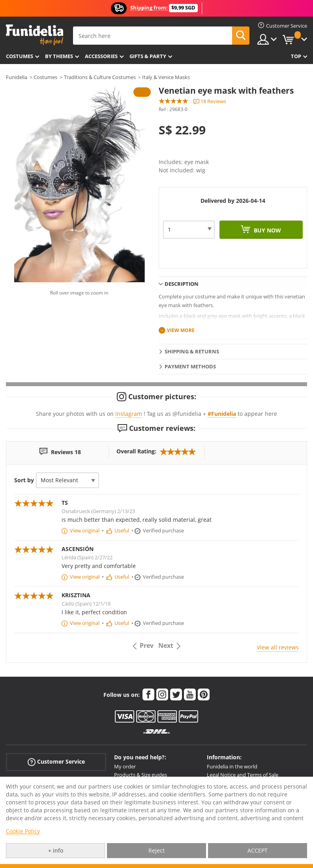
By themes (59, 56)
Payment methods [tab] (190, 366)
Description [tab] (182, 284)
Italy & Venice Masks (166, 77)
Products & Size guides (141, 775)
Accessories (101, 56)
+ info (56, 850)
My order (125, 766)
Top (296, 56)
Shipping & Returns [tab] (192, 351)
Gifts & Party (148, 56)
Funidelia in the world (232, 766)
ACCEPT (258, 850)
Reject (156, 850)
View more (181, 330)
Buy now (267, 230)
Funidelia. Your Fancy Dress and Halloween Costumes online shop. (35, 35)
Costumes (20, 56)
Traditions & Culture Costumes (100, 77)
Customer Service (56, 762)
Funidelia (17, 77)
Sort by (24, 480)
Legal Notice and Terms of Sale (243, 775)
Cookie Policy (23, 831)
